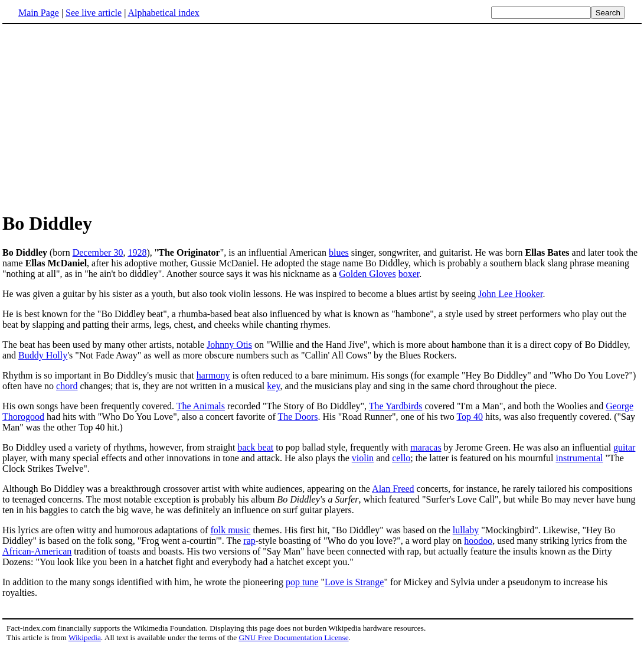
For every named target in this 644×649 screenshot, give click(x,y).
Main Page (39, 13)
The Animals (201, 406)
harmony (213, 375)
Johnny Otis (229, 345)
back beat (255, 447)
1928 (137, 252)
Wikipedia (85, 637)
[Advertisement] (322, 118)
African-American (37, 551)
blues (339, 252)
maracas (426, 447)
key (273, 386)
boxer (409, 274)
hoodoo (478, 541)
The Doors (298, 417)
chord (67, 386)
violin (363, 458)
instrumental (579, 458)
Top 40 (470, 417)
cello (401, 458)
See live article (94, 13)
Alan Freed (393, 489)
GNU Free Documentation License (293, 637)
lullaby (466, 530)
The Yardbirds (396, 406)
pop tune (302, 582)
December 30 (98, 252)
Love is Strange (354, 582)
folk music (230, 530)
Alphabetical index (163, 13)
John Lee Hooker (510, 294)
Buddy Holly (43, 355)
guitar (624, 447)
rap (249, 541)
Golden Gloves (367, 274)
